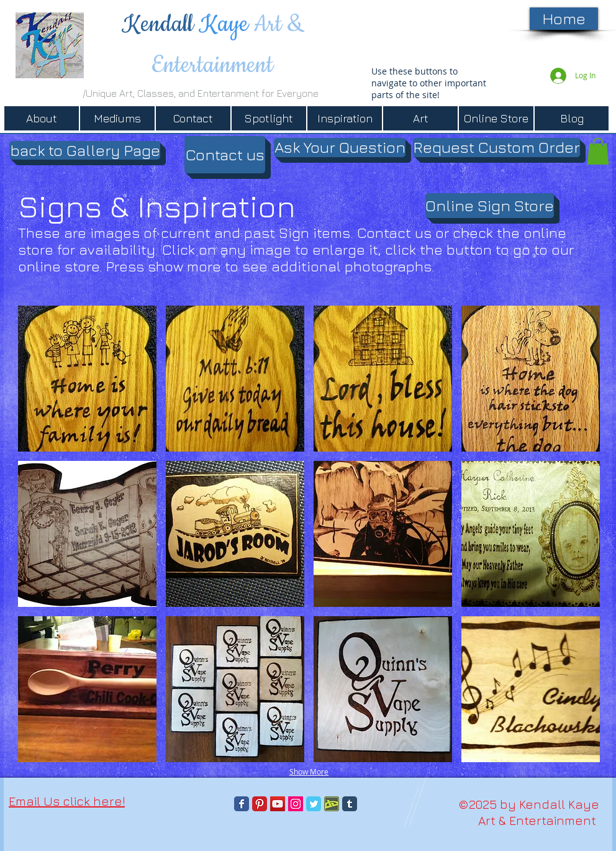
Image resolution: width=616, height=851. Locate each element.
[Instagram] (296, 804)
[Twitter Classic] (314, 804)
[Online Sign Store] (490, 206)
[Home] (564, 19)
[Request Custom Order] (496, 148)
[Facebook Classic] (242, 804)
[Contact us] (225, 155)
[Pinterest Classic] (260, 804)
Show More (309, 771)
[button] (85, 150)
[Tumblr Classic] (350, 804)
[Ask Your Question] (340, 148)
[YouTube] (278, 804)
